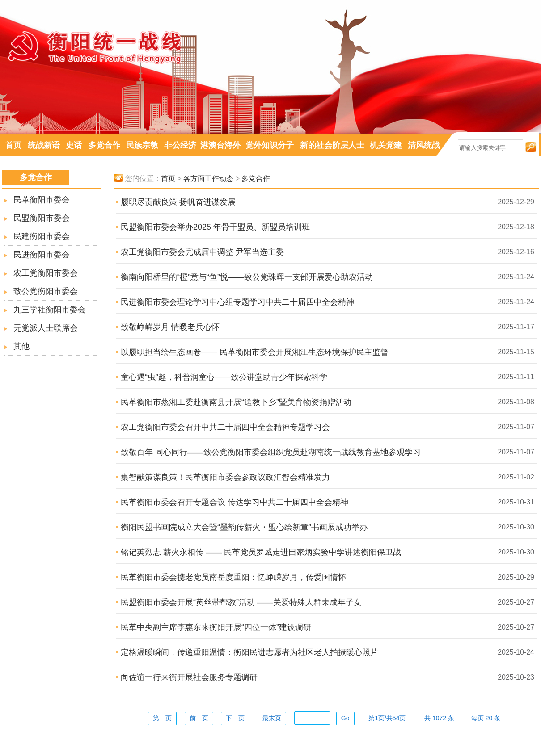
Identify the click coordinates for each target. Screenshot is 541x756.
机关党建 (386, 145)
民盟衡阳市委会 (42, 218)
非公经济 (180, 145)
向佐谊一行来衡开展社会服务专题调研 (189, 677)
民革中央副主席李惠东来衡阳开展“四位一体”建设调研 (216, 627)
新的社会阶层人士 (332, 145)
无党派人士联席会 (46, 328)
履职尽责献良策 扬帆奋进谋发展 (178, 202)
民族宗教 (142, 145)
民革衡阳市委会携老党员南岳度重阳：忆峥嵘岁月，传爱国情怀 (233, 577)
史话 (74, 145)
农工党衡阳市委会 (46, 273)
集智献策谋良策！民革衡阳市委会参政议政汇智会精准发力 (225, 477)
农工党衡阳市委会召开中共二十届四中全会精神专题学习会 (225, 427)
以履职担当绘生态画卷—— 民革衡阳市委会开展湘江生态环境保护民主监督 (255, 352)
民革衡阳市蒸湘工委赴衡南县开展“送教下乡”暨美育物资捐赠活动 (236, 402)
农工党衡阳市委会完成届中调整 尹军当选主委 (202, 252)
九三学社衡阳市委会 (50, 310)
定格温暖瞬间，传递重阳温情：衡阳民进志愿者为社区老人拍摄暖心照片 (249, 652)
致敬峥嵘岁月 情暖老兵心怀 (170, 327)
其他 (21, 346)
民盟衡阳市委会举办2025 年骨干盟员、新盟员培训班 (215, 227)
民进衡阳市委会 (42, 255)
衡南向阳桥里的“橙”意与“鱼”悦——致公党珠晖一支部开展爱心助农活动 (247, 277)
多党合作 (104, 145)
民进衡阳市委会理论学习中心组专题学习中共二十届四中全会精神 (237, 302)
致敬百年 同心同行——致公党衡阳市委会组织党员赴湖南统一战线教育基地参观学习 (271, 452)
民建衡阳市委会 (42, 236)
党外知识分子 (270, 145)
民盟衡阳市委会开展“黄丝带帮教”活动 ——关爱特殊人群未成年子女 (241, 602)
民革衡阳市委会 (42, 200)
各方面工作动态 (208, 178)
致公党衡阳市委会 (46, 291)
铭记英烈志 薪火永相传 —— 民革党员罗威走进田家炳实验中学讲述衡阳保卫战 (261, 552)
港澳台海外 (220, 145)
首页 (13, 145)
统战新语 (44, 145)
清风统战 (424, 145)
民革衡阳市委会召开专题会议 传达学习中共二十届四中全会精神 (235, 502)
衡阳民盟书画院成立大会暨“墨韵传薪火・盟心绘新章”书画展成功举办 (244, 527)
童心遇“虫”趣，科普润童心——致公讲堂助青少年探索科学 (224, 377)
